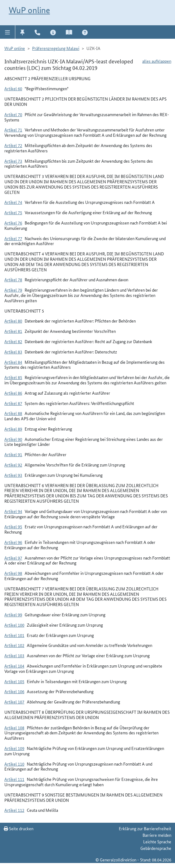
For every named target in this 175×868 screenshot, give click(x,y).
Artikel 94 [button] (13, 511)
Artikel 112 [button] (14, 810)
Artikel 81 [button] (13, 331)
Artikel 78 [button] (13, 279)
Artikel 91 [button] (13, 454)
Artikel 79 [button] (13, 290)
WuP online (29, 10)
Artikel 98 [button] (13, 573)
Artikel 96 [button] (13, 542)
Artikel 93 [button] (13, 475)
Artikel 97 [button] (13, 558)
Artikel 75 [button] (13, 212)
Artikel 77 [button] (13, 238)
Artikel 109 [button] (14, 748)
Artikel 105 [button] (14, 681)
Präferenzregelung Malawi (56, 48)
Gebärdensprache (156, 848)
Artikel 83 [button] (13, 352)
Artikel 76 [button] (13, 223)
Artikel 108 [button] (14, 727)
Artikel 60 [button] (13, 88)
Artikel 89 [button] (13, 429)
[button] (8, 32)
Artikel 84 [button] (13, 362)
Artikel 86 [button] (13, 393)
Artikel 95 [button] (13, 526)
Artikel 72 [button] (13, 145)
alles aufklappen (157, 61)
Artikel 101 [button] (14, 635)
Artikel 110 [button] (14, 764)
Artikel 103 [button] (14, 655)
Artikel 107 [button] (14, 702)
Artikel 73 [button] (13, 161)
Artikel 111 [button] (14, 779)
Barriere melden (157, 835)
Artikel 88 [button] (13, 413)
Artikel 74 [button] (13, 202)
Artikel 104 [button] (14, 666)
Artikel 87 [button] (13, 403)
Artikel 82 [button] (13, 341)
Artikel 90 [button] (13, 439)
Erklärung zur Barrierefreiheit (145, 828)
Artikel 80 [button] (13, 321)
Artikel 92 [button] (13, 465)
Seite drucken (19, 828)
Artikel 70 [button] (13, 114)
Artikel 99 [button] (13, 614)
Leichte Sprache (157, 841)
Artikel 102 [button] (14, 645)
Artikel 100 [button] (14, 625)
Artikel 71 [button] (13, 130)
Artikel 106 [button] (14, 691)
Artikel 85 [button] (13, 377)
